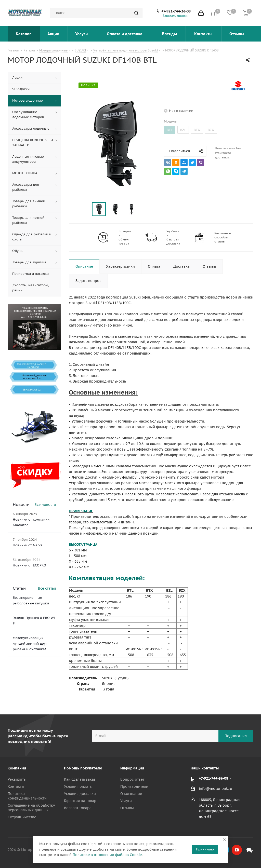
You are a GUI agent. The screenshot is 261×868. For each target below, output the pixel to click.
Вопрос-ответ (132, 779)
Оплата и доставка (125, 34)
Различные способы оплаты (223, 237)
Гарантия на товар (80, 801)
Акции (54, 34)
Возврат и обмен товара (125, 237)
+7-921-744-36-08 (176, 11)
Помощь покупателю (83, 768)
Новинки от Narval (28, 545)
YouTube (237, 850)
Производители (134, 786)
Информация (132, 768)
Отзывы (237, 34)
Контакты (204, 34)
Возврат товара (78, 808)
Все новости (45, 505)
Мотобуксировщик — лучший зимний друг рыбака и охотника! (30, 643)
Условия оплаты (78, 786)
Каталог (24, 34)
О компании (131, 794)
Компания (17, 768)
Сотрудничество (22, 817)
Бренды (170, 34)
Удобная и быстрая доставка (173, 237)
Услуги (82, 34)
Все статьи (47, 588)
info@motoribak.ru (216, 789)
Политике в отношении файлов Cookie (107, 855)
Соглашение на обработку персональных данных (31, 808)
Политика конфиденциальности (27, 796)
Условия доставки (80, 794)
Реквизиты (17, 779)
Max (250, 850)
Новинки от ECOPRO (29, 565)
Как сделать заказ (80, 779)
